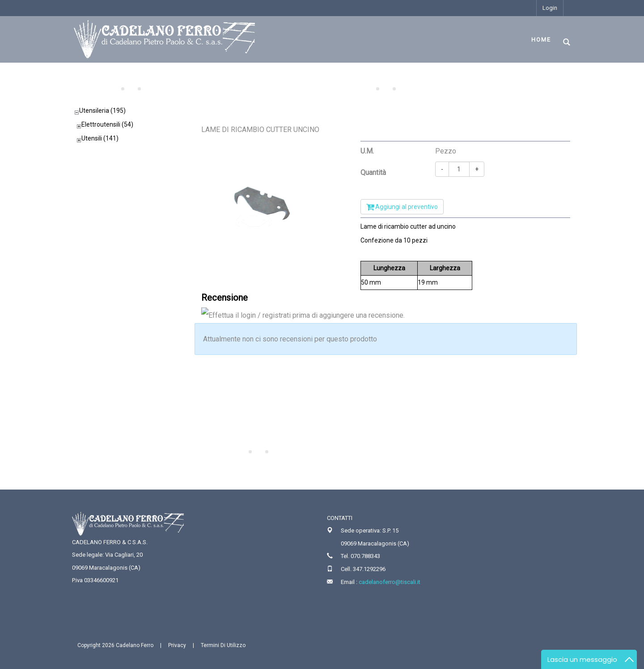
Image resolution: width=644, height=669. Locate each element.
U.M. (367, 151)
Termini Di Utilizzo (223, 645)
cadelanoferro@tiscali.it (390, 582)
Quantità (373, 173)
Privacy (177, 645)
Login (550, 8)
